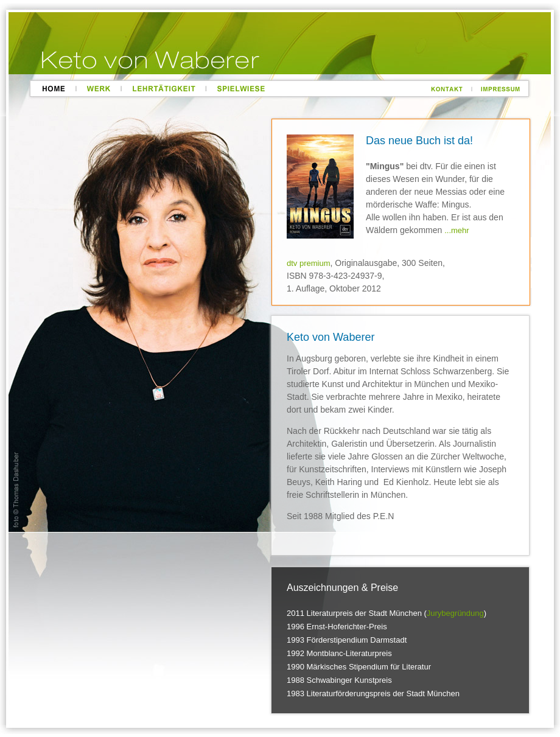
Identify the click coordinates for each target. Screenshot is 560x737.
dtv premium (309, 263)
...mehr (457, 230)
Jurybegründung (455, 613)
